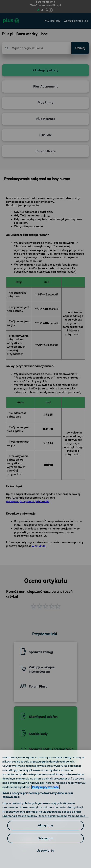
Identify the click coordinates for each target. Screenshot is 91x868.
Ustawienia (45, 851)
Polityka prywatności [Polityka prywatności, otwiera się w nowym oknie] (45, 787)
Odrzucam (45, 838)
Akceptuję (45, 825)
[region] (45, 809)
